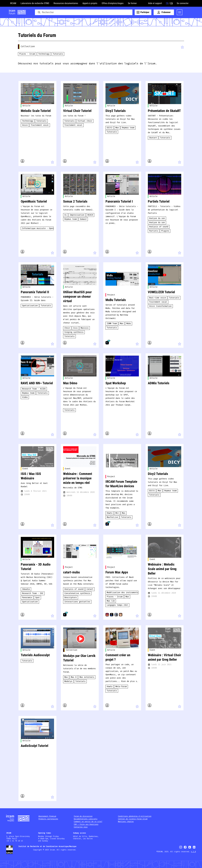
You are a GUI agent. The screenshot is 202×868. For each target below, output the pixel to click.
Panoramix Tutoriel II (35, 292)
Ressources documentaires (66, 3)
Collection (28, 47)
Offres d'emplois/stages (113, 3)
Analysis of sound (159, 227)
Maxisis (85, 328)
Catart (90, 589)
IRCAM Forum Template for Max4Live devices (121, 484)
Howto (110, 513)
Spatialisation (30, 306)
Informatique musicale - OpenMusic (38, 228)
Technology (44, 54)
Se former (132, 3)
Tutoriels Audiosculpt (35, 655)
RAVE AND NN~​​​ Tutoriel (37, 383)
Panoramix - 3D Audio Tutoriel (36, 567)
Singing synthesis (74, 332)
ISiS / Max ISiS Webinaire (31, 476)
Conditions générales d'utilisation (135, 816)
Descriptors (71, 598)
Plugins (165, 231)
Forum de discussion (83, 816)
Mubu (129, 324)
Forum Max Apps (117, 572)
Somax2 (83, 219)
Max (117, 128)
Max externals (87, 677)
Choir (67, 328)
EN (172, 3)
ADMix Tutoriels (159, 383)
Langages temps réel (117, 605)
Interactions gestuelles (77, 602)
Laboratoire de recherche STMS (35, 3)
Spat (37, 598)
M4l (117, 513)
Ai (66, 215)
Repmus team (128, 128)
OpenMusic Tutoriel (34, 201)
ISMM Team (112, 324)
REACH (90, 215)
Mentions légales (126, 822)
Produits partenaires (48, 819)
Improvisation (77, 215)
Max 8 (74, 677)
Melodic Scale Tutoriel (36, 111)
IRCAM (13, 3)
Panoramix (27, 598)
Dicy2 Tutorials (116, 111)
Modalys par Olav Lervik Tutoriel (79, 658)
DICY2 (110, 128)
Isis (75, 328)
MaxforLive (112, 517)
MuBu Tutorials (116, 300)
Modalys (68, 681)
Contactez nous (81, 827)
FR (167, 3)
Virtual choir (85, 121)
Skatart (153, 138)
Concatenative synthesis (77, 593)
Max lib (111, 601)
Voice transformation (160, 306)
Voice (25, 125)
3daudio (26, 589)
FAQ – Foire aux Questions (86, 824)
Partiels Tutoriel (159, 201)
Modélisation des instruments (122, 593)
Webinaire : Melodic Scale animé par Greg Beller (162, 569)
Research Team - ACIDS (34, 389)
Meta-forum (121, 687)
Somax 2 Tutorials (75, 201)
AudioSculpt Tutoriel (35, 746)
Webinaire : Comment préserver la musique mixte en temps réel (78, 478)
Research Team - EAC (33, 593)
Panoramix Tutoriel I (119, 201)
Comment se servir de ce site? (88, 822)
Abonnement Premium (47, 816)
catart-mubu (71, 572)
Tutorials (58, 54)
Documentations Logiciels (86, 819)
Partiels (154, 231)
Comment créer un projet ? (118, 657)
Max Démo (70, 383)
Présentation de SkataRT (164, 111)
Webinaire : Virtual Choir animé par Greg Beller (164, 657)
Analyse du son (157, 218)
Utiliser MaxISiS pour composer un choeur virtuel (77, 297)
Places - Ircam (27, 54)
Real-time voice (158, 298)
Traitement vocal (40, 125)
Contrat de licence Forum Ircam (133, 819)
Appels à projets (90, 3)
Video (25, 397)
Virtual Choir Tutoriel (77, 111)
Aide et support (155, 3)
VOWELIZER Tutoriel (161, 292)
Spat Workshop (116, 383)
